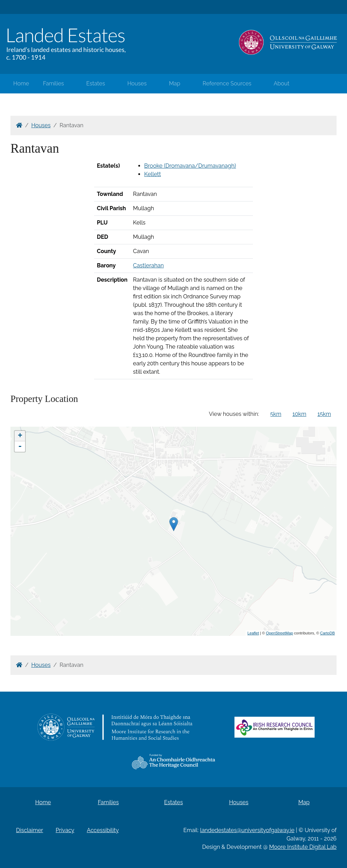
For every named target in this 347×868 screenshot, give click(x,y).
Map (175, 83)
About (282, 83)
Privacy (65, 830)
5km (276, 414)
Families (53, 83)
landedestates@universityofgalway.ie (247, 830)
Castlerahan (148, 265)
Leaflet (253, 633)
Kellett (153, 174)
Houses (137, 83)
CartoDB (327, 633)
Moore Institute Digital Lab (303, 847)
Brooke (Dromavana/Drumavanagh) (190, 166)
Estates (96, 83)
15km (324, 414)
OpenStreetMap (279, 633)
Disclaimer (30, 830)
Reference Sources (227, 83)
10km (299, 414)
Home (21, 83)
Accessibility (103, 830)
